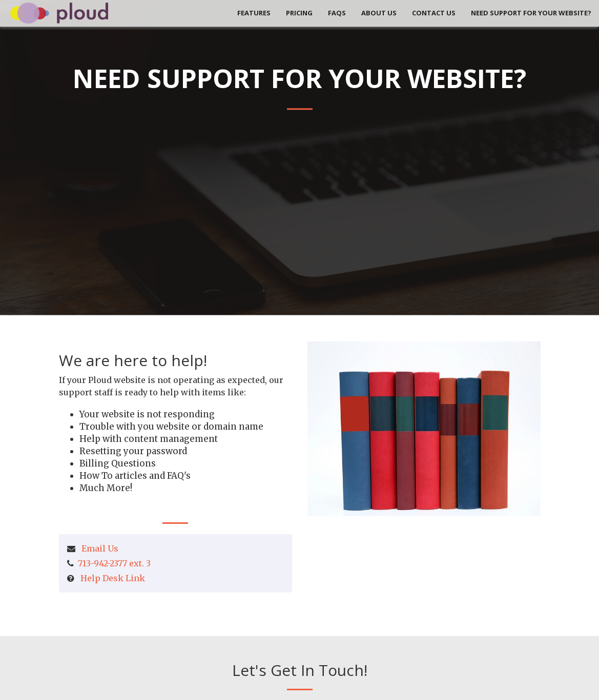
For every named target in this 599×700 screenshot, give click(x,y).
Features (254, 13)
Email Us (100, 548)
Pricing (299, 13)
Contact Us (434, 13)
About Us (379, 13)
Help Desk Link (113, 578)
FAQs (337, 13)
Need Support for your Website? (531, 13)
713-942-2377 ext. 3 (114, 563)
